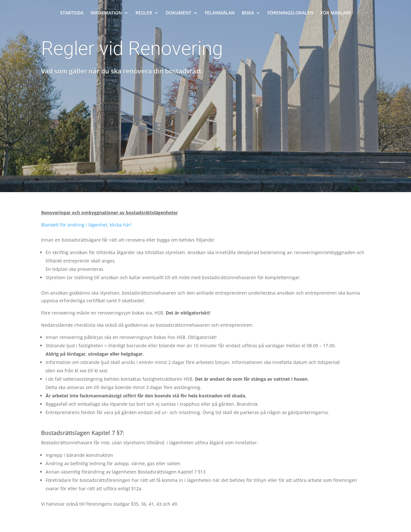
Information (106, 13)
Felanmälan (220, 13)
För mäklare (336, 13)
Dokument (179, 13)
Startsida (72, 13)
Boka (248, 13)
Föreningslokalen (290, 13)
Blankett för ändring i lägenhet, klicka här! (86, 225)
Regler (144, 13)
